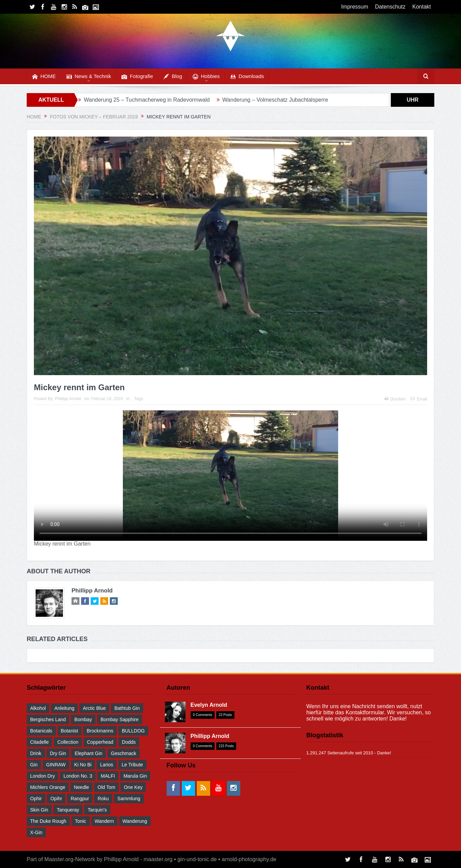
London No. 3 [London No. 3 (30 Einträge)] (78, 776)
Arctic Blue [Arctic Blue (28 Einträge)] (94, 708)
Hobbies (206, 76)
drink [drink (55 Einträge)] (36, 753)
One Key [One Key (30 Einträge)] (133, 787)
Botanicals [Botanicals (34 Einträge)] (41, 731)
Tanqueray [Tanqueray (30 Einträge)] (68, 810)
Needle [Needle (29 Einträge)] (81, 787)
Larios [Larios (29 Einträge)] (106, 765)
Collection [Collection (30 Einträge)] (68, 742)
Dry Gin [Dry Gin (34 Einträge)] (58, 753)
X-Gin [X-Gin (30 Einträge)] (36, 832)
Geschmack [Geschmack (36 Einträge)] (124, 753)
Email (419, 399)
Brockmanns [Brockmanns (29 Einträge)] (100, 731)
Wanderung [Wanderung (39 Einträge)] (135, 821)
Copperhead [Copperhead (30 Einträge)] (100, 742)
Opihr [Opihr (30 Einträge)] (56, 799)
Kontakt (422, 7)
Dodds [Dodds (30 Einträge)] (129, 742)
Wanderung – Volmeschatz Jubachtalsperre (275, 100)
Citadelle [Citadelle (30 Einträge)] (39, 742)
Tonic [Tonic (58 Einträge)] (81, 821)
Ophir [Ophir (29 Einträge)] (36, 799)
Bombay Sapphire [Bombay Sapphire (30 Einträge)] (120, 719)
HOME (44, 76)
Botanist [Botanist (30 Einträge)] (70, 731)
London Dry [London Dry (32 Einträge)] (42, 776)
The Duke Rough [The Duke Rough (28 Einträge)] (48, 821)
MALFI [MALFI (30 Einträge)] (108, 776)
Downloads (247, 76)
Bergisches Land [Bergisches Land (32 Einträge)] (48, 719)
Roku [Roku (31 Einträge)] (103, 799)
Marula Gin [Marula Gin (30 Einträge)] (135, 776)
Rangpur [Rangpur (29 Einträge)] (80, 799)
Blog (173, 76)
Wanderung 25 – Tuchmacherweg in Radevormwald (147, 100)
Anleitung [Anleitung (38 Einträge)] (64, 708)
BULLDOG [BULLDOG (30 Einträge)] (133, 731)
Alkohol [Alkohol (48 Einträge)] (38, 708)
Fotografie (137, 76)
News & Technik (89, 76)
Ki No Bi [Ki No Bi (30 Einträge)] (83, 765)
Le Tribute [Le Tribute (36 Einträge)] (132, 765)
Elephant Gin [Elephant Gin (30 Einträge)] (88, 753)
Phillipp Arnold (68, 399)
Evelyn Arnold (209, 705)
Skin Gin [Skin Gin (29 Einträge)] (39, 810)
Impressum (355, 7)
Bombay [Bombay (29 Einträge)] (83, 719)
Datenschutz (390, 7)
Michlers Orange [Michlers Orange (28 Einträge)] (48, 787)
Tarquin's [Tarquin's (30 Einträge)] (97, 810)
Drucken (395, 399)
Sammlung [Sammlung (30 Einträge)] (129, 799)
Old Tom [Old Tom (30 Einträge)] (106, 787)
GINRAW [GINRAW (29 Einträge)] (56, 765)
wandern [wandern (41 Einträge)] (104, 821)
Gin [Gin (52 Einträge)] (34, 765)
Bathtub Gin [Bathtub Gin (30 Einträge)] (127, 708)
